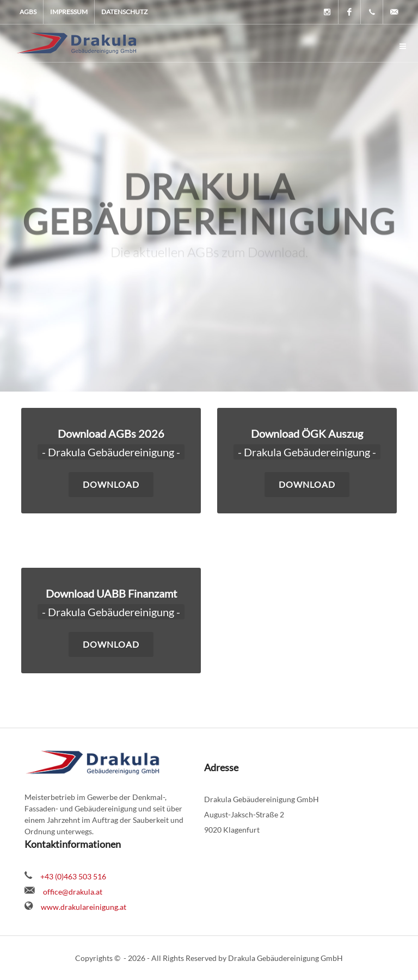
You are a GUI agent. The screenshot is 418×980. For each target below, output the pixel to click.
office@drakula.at (73, 892)
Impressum (69, 12)
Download (111, 644)
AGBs (28, 12)
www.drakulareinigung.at (84, 907)
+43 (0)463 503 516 (73, 876)
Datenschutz (124, 12)
